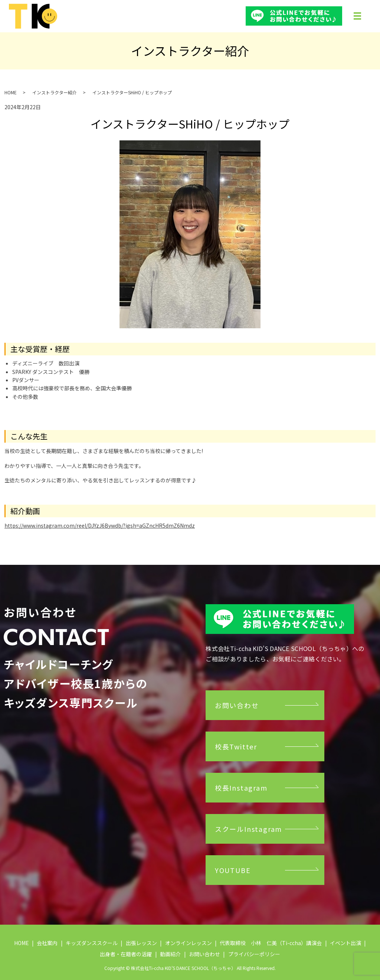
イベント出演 (345, 943)
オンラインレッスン (189, 943)
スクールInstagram (248, 829)
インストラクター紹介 (55, 92)
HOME (11, 92)
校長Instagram (241, 788)
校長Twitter (236, 746)
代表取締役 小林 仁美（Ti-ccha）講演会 (271, 943)
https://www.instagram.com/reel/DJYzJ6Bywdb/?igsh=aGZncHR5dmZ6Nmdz (100, 525)
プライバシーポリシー (254, 954)
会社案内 (47, 943)
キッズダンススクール (92, 943)
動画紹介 (170, 954)
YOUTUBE (233, 870)
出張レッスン (141, 943)
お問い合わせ (237, 705)
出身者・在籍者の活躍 (126, 954)
